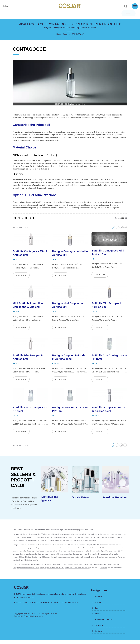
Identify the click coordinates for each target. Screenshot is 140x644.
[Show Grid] (123, 221)
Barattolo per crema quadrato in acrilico (79, 568)
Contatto (121, 13)
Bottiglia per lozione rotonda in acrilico (26, 571)
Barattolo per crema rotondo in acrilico (107, 568)
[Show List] (126, 221)
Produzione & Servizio (84, 13)
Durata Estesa (81, 501)
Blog (48, 13)
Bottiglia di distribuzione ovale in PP (78, 571)
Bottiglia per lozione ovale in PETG (53, 571)
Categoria (66, 34)
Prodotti (20, 13)
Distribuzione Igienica (50, 502)
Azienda (63, 13)
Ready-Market (39, 620)
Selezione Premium (115, 501)
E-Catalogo (106, 13)
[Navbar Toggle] (135, 6)
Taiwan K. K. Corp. (35, 617)
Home (59, 34)
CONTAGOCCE (77, 34)
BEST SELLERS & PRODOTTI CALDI (24, 481)
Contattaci (105, 571)
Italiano (7, 6)
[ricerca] (126, 6)
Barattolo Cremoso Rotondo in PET (52, 568)
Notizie (35, 13)
